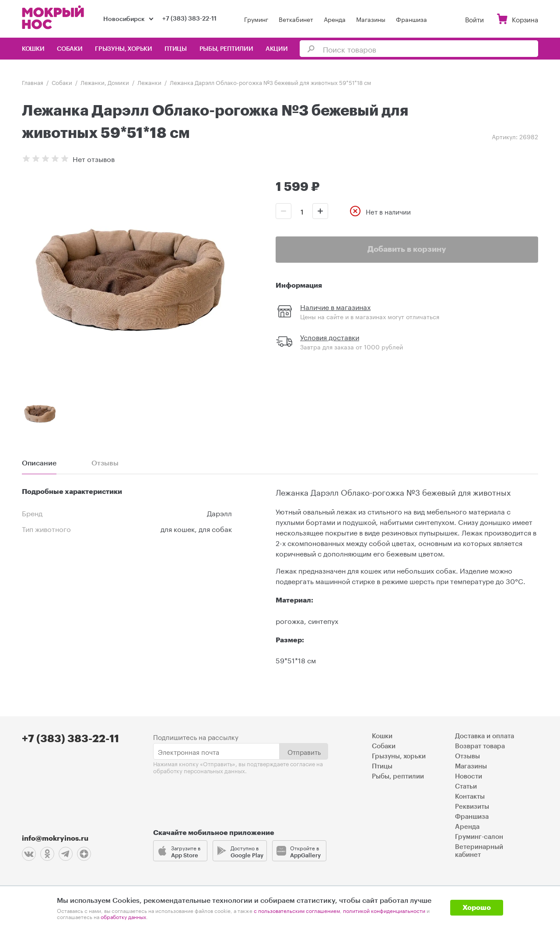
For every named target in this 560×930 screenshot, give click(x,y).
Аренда (335, 19)
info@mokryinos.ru (55, 838)
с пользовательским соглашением (297, 910)
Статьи (466, 787)
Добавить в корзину (407, 249)
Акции (277, 49)
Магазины (371, 19)
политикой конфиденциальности (384, 910)
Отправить (304, 751)
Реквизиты (472, 807)
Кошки (33, 49)
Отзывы (467, 756)
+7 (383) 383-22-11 (189, 19)
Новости (469, 777)
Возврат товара (480, 746)
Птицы (176, 49)
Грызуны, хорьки (124, 49)
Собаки (70, 49)
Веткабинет (296, 19)
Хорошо (477, 908)
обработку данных (123, 916)
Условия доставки (330, 336)
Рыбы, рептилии (226, 49)
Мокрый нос (54, 17)
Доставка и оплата (485, 736)
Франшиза (411, 19)
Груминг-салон (479, 837)
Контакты (470, 797)
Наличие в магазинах (335, 306)
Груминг (256, 19)
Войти (474, 19)
